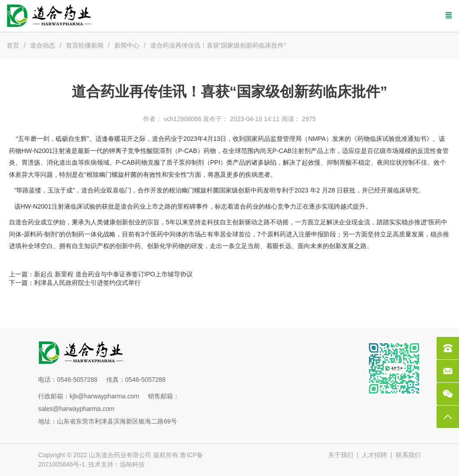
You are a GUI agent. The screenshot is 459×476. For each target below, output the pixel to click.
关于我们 (341, 455)
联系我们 (408, 455)
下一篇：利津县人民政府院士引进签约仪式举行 (75, 283)
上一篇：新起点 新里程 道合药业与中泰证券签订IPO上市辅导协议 (101, 274)
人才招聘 (374, 455)
